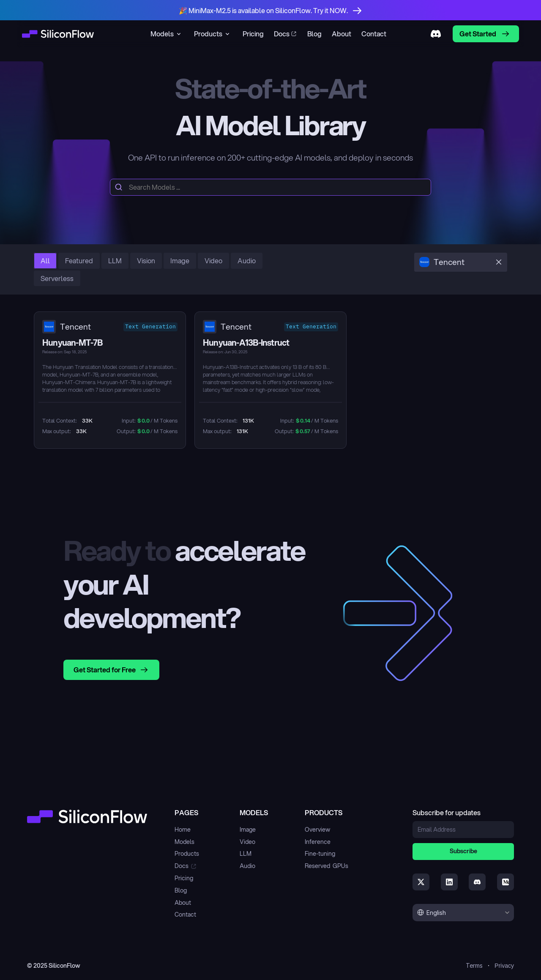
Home (183, 830)
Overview (317, 830)
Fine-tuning (320, 854)
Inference (318, 842)
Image (248, 830)
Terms (474, 965)
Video (247, 842)
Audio (247, 866)
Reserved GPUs (327, 866)
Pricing (184, 878)
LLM (246, 854)
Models (184, 842)
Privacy (504, 966)
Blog (181, 890)
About (183, 903)
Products (187, 854)
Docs (182, 866)
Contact (185, 914)
